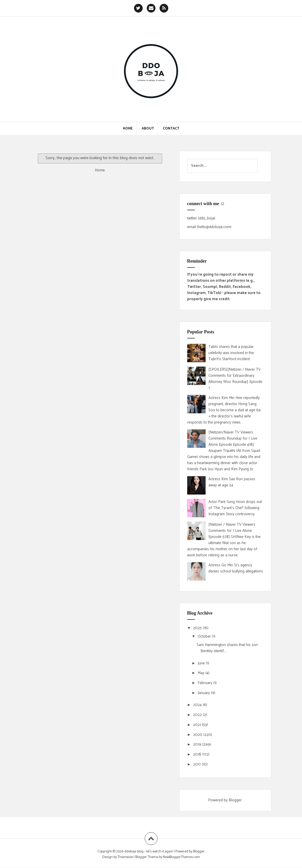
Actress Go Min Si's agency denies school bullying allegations (236, 568)
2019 (198, 744)
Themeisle (125, 857)
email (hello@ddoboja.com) (209, 227)
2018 (198, 754)
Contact (171, 129)
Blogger (235, 800)
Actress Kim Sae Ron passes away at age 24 (232, 482)
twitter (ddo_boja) (201, 218)
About (148, 129)
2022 (198, 715)
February (205, 683)
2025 (198, 628)
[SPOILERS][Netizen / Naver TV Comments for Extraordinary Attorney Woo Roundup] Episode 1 (235, 379)
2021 (198, 725)
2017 (197, 764)
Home (128, 129)
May (202, 673)
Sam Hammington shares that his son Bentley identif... (227, 648)
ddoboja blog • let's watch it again (149, 852)
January (204, 693)
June (202, 663)
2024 (198, 705)
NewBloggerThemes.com (181, 857)
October (205, 636)
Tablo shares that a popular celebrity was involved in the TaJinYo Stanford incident (231, 353)
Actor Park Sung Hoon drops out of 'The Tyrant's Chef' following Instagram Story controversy (235, 508)
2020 (198, 735)
